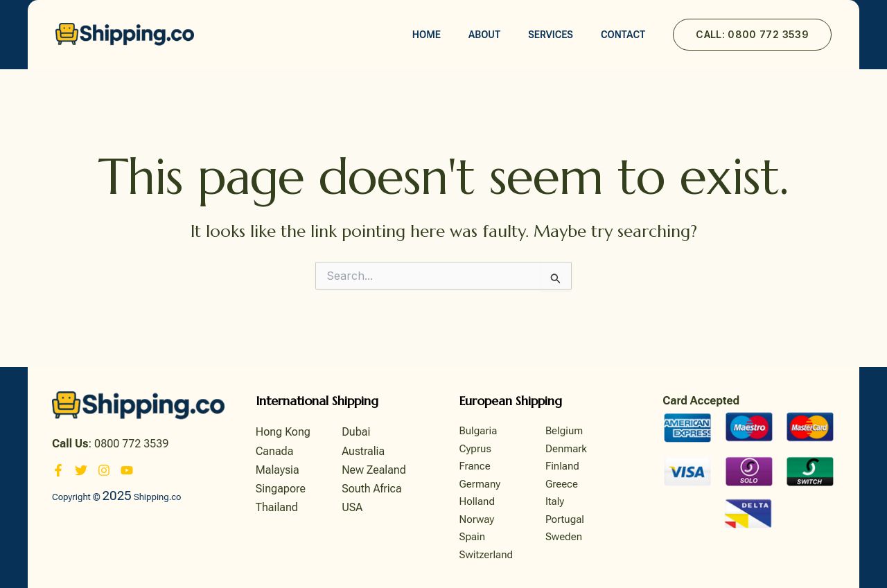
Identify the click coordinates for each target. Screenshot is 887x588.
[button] (752, 35)
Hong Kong (283, 432)
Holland (477, 501)
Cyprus (475, 449)
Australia (363, 451)
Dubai (356, 432)
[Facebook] (58, 470)
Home (427, 35)
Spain (473, 537)
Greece (562, 484)
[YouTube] (127, 470)
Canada (275, 451)
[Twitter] (81, 470)
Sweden (564, 537)
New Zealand (374, 470)
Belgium (564, 431)
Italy (555, 501)
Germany (480, 484)
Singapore (281, 489)
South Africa (371, 489)
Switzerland (486, 555)
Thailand (277, 507)
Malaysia (278, 470)
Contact (623, 35)
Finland (562, 466)
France (475, 466)
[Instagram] (104, 470)
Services (551, 35)
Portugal (565, 519)
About (484, 35)
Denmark (566, 449)
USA (352, 507)
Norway (477, 519)
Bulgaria (478, 431)
